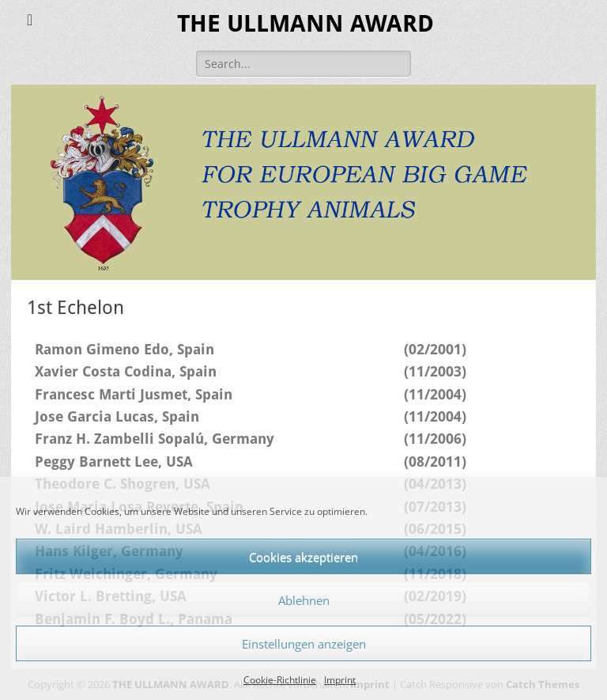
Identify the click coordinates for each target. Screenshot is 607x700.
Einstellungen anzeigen (304, 644)
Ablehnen (304, 600)
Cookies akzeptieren (303, 557)
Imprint (340, 680)
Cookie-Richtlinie (280, 680)
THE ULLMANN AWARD (305, 23)
